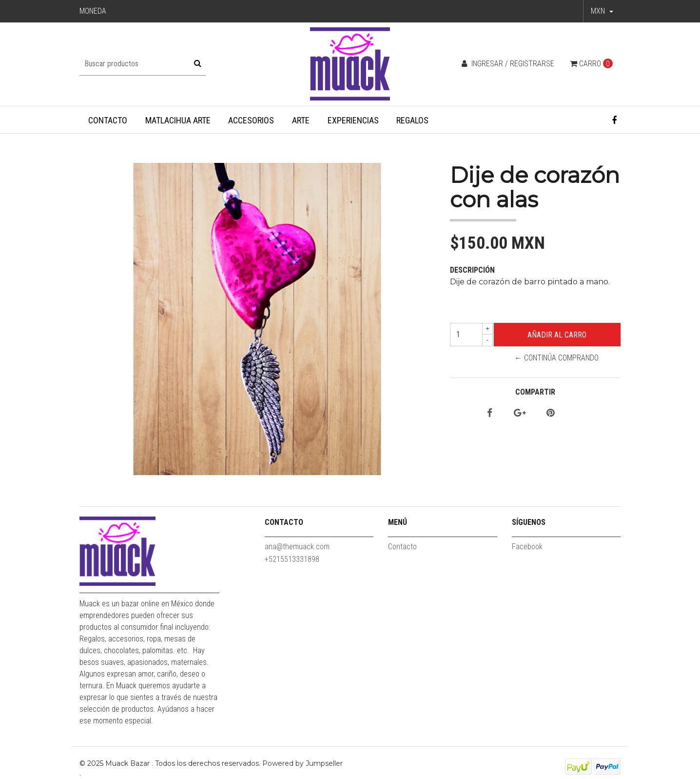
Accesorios (251, 120)
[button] (602, 11)
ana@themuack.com (297, 547)
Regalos (412, 120)
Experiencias (353, 120)
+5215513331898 (292, 559)
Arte (301, 120)
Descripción (472, 270)
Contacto (108, 120)
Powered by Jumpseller (302, 763)
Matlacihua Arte (178, 120)
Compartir (535, 392)
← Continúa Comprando (556, 358)
